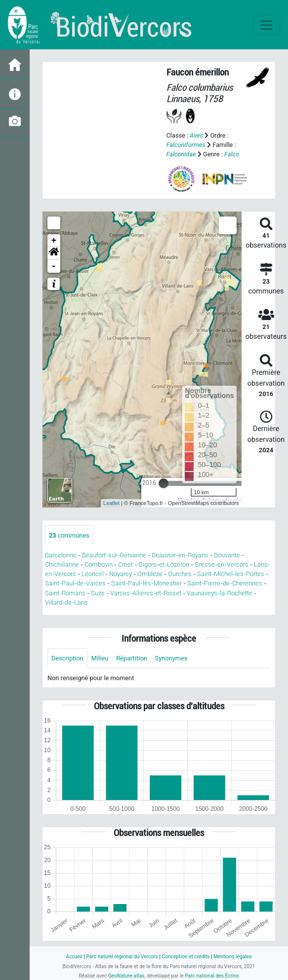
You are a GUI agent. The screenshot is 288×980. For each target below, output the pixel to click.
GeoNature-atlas (126, 976)
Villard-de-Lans (66, 602)
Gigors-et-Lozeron (164, 564)
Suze (98, 593)
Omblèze (150, 574)
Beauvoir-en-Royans (180, 555)
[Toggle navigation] (266, 25)
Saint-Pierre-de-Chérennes (225, 583)
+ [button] (54, 241)
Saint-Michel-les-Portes (231, 574)
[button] (54, 254)
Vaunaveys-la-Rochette (220, 593)
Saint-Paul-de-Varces (75, 583)
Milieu (100, 658)
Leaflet (111, 503)
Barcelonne (61, 555)
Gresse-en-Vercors (222, 564)
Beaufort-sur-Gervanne (114, 555)
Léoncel (93, 574)
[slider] (164, 483)
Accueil (74, 957)
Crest (125, 564)
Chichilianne (62, 564)
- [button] (54, 266)
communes (69, 535)
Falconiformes (186, 145)
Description (67, 658)
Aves (196, 135)
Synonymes (171, 658)
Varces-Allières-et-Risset (146, 593)
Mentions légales (233, 957)
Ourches (180, 574)
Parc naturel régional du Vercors (122, 957)
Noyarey (121, 574)
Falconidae (181, 154)
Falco (232, 154)
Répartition (131, 658)
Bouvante (227, 555)
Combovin (99, 564)
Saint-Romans (65, 593)
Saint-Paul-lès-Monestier (146, 583)
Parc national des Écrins (212, 976)
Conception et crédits (185, 957)
